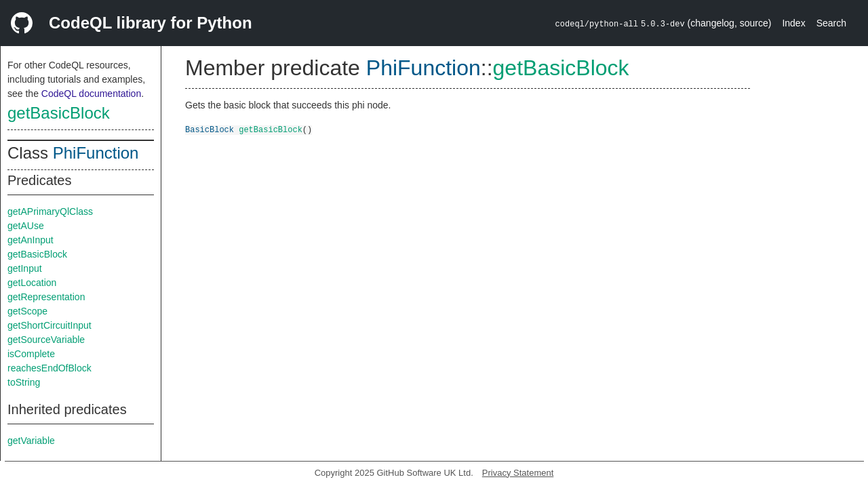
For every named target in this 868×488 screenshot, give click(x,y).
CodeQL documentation (91, 94)
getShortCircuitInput (50, 325)
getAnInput (31, 240)
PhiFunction (96, 153)
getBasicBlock (59, 113)
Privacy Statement (518, 473)
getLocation (32, 283)
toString (24, 382)
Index (793, 23)
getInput (25, 268)
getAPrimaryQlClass (50, 211)
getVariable (31, 441)
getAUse (26, 226)
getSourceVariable (46, 340)
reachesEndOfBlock (50, 368)
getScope (27, 311)
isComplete (31, 354)
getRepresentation (46, 297)
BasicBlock (210, 129)
